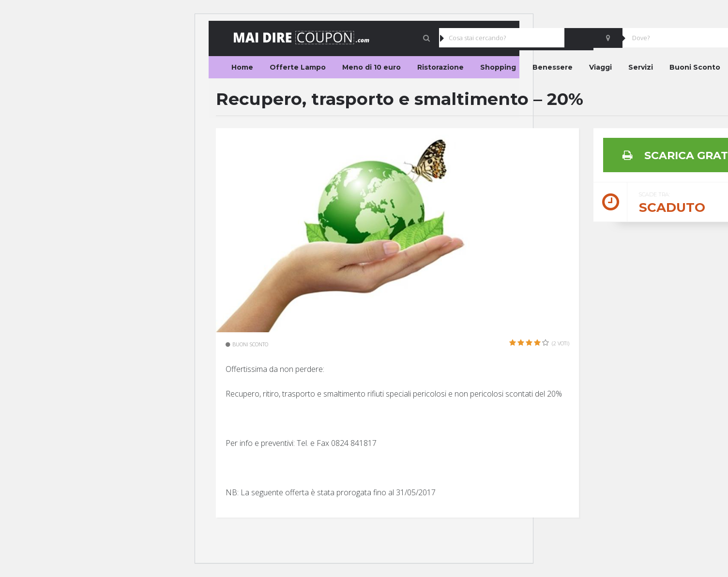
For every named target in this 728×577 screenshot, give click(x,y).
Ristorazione (440, 67)
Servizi (641, 67)
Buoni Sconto (695, 67)
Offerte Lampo (298, 67)
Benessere (553, 67)
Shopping (498, 67)
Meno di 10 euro (372, 67)
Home (242, 67)
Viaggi (600, 67)
